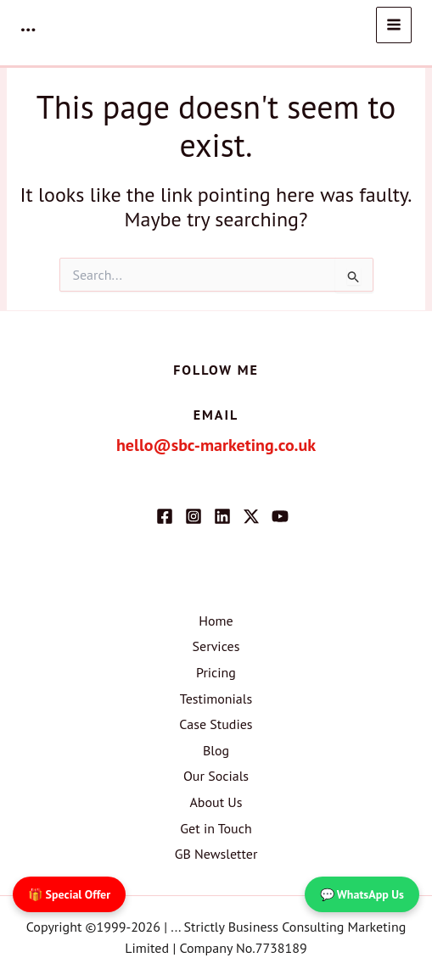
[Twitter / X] (251, 516)
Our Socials (216, 776)
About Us (216, 802)
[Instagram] (194, 516)
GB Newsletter (216, 854)
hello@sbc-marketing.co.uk (216, 445)
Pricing (216, 672)
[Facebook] (165, 516)
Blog (216, 750)
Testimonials (216, 699)
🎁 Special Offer (69, 894)
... (28, 24)
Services (216, 646)
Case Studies (216, 724)
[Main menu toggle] (394, 25)
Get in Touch (216, 828)
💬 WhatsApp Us (362, 894)
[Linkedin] (222, 516)
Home (216, 621)
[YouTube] (280, 516)
